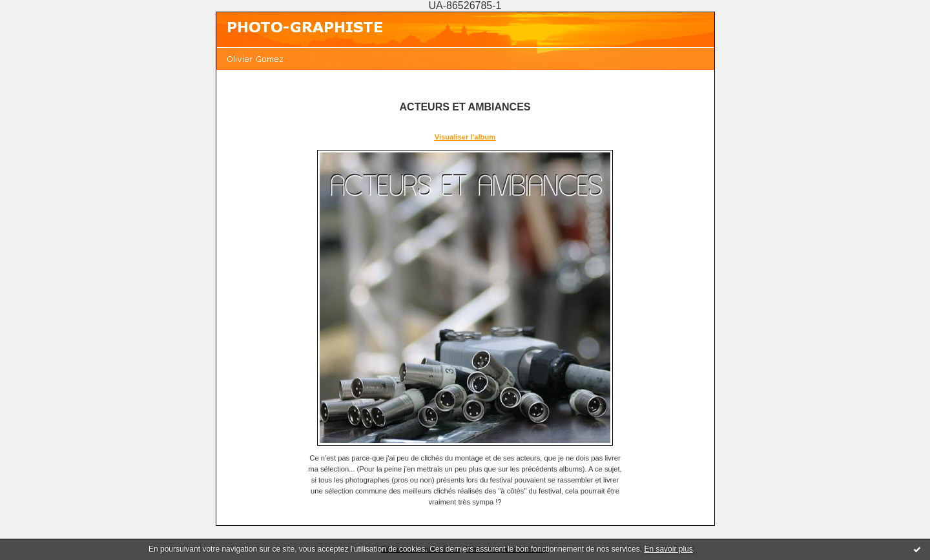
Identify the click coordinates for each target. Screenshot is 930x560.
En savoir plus (668, 549)
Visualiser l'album (465, 137)
